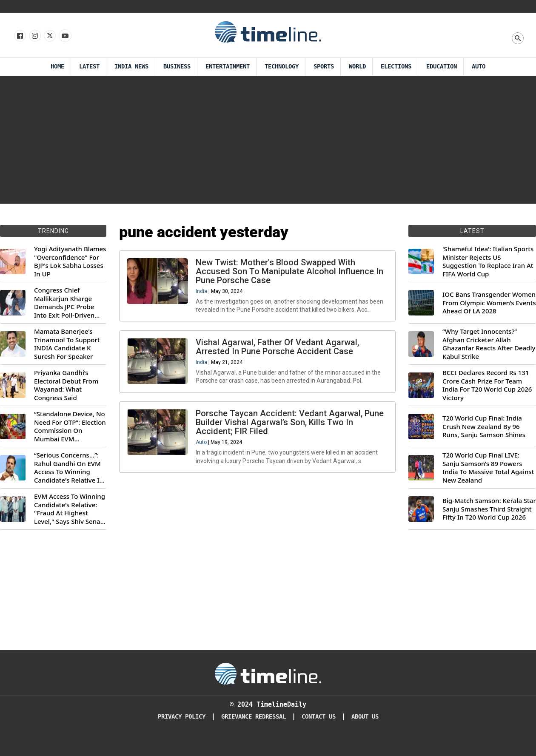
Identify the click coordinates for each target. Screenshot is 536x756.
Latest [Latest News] (89, 67)
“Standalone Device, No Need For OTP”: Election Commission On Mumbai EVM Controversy (70, 426)
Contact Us (319, 717)
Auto (479, 67)
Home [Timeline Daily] (57, 67)
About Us (365, 717)
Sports (324, 67)
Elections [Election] (396, 67)
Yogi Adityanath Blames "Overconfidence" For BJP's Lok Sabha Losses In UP (70, 261)
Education (442, 67)
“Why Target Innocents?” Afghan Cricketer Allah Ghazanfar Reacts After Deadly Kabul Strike (489, 344)
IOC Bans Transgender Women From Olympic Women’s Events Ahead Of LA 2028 (489, 303)
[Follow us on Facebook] (19, 36)
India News (131, 67)
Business (177, 67)
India (203, 293)
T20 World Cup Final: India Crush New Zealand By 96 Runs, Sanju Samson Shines (484, 426)
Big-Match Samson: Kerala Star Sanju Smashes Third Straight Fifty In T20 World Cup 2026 (489, 509)
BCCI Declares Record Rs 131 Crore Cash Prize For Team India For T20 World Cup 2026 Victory (487, 385)
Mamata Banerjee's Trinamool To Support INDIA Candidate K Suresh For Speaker (67, 344)
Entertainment (228, 67)
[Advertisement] (268, 140)
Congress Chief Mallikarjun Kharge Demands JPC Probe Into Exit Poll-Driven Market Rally (64, 303)
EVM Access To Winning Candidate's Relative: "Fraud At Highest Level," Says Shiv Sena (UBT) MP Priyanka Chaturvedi (70, 509)
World (357, 67)
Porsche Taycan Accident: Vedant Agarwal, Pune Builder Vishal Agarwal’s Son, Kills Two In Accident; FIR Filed (291, 429)
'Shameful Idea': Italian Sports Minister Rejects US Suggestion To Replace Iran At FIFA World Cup (488, 261)
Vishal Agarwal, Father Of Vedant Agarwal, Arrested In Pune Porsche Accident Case (279, 351)
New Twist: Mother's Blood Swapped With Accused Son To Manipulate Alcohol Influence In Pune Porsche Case (291, 273)
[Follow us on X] (49, 36)
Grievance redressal (254, 717)
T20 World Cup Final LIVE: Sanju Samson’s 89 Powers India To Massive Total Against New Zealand (488, 468)
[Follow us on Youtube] (64, 36)
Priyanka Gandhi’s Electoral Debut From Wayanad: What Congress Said (66, 385)
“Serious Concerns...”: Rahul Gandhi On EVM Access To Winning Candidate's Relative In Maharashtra (69, 468)
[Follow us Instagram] (34, 36)
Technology (282, 67)
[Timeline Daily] (268, 673)
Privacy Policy (182, 717)
